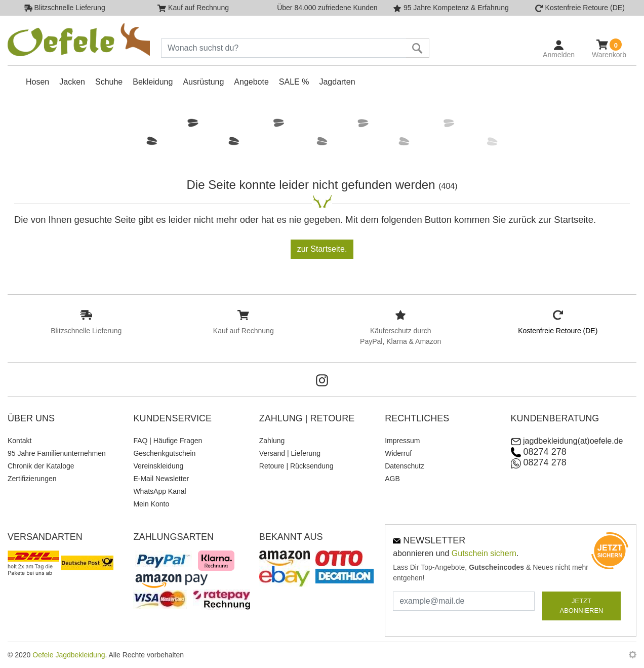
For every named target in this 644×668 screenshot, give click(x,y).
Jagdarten (337, 82)
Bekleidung (153, 82)
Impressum (402, 441)
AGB (392, 479)
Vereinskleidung (158, 466)
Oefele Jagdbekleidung (69, 655)
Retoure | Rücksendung (296, 466)
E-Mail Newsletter (161, 479)
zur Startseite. (322, 249)
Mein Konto (151, 504)
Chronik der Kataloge (41, 466)
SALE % (294, 82)
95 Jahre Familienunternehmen (57, 453)
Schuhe (109, 82)
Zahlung (272, 441)
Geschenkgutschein (164, 453)
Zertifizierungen (32, 479)
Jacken (72, 82)
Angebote (251, 82)
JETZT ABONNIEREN (582, 606)
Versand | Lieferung (290, 453)
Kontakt (19, 441)
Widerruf (398, 453)
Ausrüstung (203, 82)
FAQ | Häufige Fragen (168, 441)
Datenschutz (405, 466)
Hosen (37, 82)
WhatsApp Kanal (159, 491)
